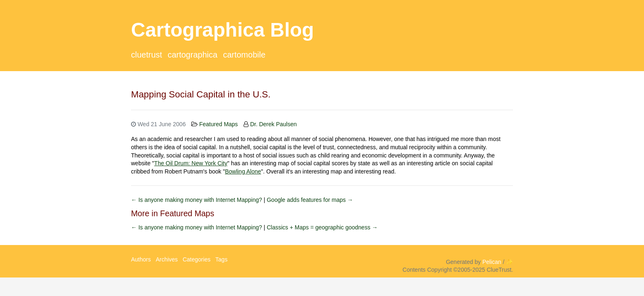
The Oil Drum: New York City (191, 163)
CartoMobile (244, 55)
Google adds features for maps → (310, 200)
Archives (167, 259)
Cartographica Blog (222, 30)
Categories (197, 259)
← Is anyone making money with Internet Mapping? (197, 200)
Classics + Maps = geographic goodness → (322, 227)
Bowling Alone (243, 171)
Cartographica (192, 55)
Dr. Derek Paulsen (274, 124)
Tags (221, 259)
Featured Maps (218, 124)
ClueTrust (147, 55)
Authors (141, 259)
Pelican (492, 262)
